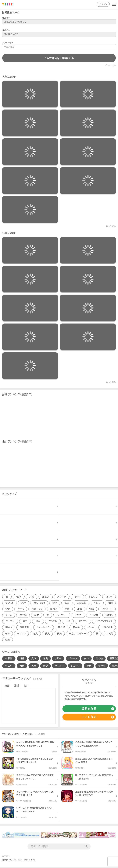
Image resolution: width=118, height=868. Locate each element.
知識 (92, 609)
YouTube (39, 603)
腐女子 (62, 628)
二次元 (109, 634)
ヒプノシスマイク (104, 622)
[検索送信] (86, 847)
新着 (22, 659)
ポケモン (83, 622)
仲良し (97, 603)
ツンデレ (53, 622)
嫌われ (109, 615)
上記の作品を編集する (59, 58)
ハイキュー (62, 615)
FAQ (33, 861)
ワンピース (107, 609)
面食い (46, 597)
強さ (38, 622)
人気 (34, 659)
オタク (77, 597)
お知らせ (27, 861)
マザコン (21, 634)
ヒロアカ (94, 615)
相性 (67, 609)
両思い (54, 609)
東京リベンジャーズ (79, 634)
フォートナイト (44, 628)
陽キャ (9, 628)
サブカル (60, 666)
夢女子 (76, 628)
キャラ (21, 609)
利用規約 (5, 861)
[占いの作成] (89, 718)
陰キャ (109, 597)
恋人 (35, 634)
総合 (7, 686)
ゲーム (91, 628)
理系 (8, 640)
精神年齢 (24, 628)
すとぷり (93, 597)
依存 (19, 597)
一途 (68, 622)
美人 (47, 634)
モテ (7, 634)
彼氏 (59, 634)
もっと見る (111, 226)
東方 (25, 622)
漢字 (55, 603)
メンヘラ (62, 597)
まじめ (59, 659)
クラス (9, 615)
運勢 (79, 609)
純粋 (24, 603)
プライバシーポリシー (16, 861)
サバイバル (107, 628)
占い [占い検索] (9, 666)
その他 (101, 659)
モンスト (10, 603)
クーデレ (10, 622)
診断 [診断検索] (9, 659)
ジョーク (74, 659)
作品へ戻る (111, 66)
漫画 (110, 603)
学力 (8, 609)
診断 (17, 686)
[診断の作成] (89, 709)
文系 (31, 597)
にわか (78, 615)
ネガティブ (37, 609)
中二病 (23, 615)
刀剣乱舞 (82, 603)
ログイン (103, 4)
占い (87, 659)
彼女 (67, 603)
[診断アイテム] (30, 94)
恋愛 (37, 615)
